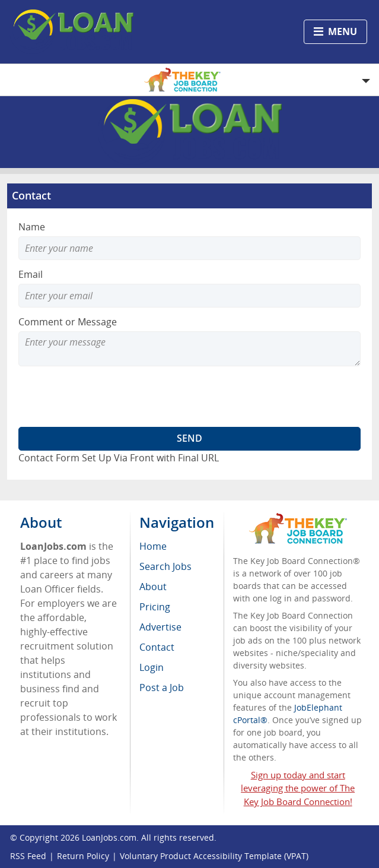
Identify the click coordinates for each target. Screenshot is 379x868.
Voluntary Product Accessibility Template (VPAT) (214, 856)
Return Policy (83, 856)
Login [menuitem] (152, 667)
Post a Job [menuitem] (162, 688)
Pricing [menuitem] (155, 607)
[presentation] (109, 397)
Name (32, 227)
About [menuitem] (153, 587)
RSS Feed (28, 856)
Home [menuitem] (153, 546)
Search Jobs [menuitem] (165, 566)
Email (31, 274)
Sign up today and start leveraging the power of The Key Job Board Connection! (298, 788)
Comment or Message (68, 322)
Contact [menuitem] (157, 647)
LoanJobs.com (109, 837)
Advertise (160, 627)
